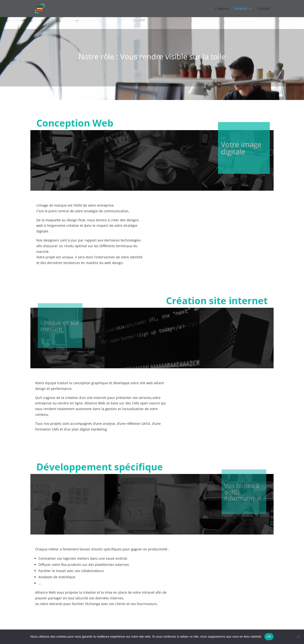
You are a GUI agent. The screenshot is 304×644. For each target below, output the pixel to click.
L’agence (222, 9)
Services (241, 9)
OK (269, 637)
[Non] (298, 637)
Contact (264, 9)
